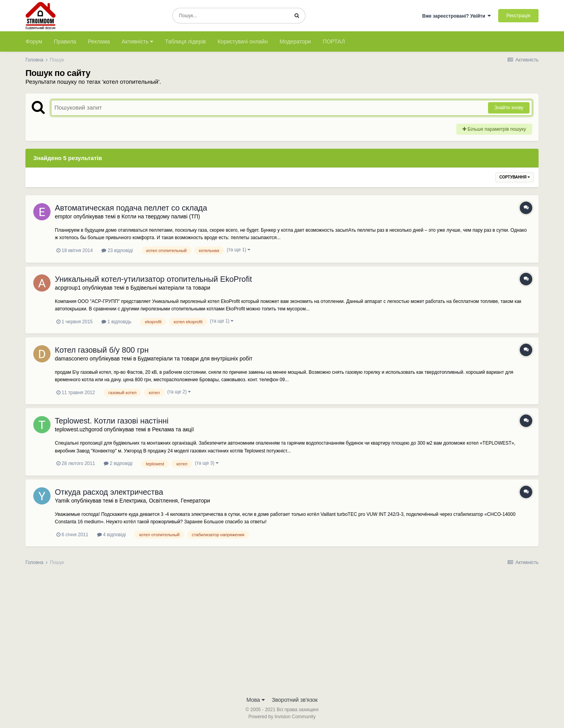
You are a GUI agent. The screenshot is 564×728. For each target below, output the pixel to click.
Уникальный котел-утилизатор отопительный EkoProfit (153, 279)
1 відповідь (117, 322)
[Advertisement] (282, 633)
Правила (65, 41)
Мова (256, 700)
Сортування (515, 177)
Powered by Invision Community (282, 717)
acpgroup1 (68, 288)
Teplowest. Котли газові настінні (112, 421)
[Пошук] (230, 16)
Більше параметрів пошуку (494, 129)
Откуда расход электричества (109, 492)
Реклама (99, 41)
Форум (34, 41)
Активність (138, 41)
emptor (63, 216)
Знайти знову (509, 108)
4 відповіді (111, 535)
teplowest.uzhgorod (79, 429)
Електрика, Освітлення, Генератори (165, 501)
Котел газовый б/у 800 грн (102, 350)
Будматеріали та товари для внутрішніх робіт (195, 359)
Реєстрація (518, 16)
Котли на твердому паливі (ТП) (161, 216)
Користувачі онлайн (242, 41)
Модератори (295, 41)
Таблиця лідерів (185, 41)
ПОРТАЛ (334, 41)
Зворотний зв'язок (295, 700)
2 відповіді (118, 463)
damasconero (71, 359)
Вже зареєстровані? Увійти (457, 16)
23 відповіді (117, 250)
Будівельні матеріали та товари (170, 288)
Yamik (62, 501)
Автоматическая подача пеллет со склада (131, 208)
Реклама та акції (173, 429)
